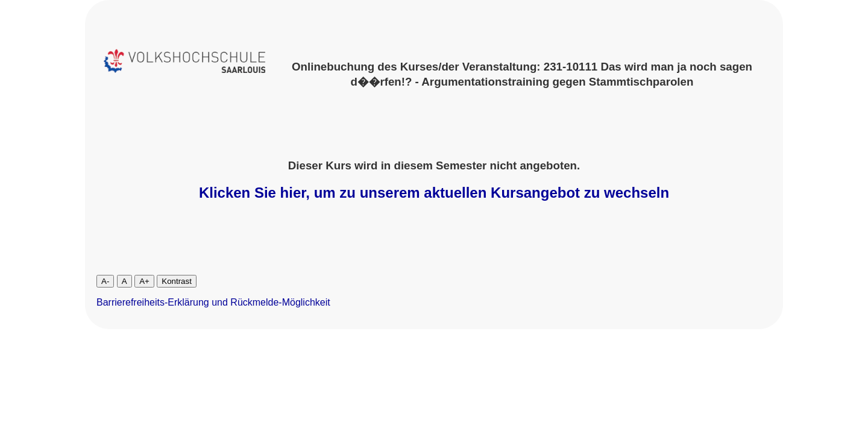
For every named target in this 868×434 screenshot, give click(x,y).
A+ (144, 281)
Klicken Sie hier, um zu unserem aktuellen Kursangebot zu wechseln (434, 193)
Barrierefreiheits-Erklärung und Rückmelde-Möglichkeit (213, 302)
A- (105, 281)
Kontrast (177, 281)
